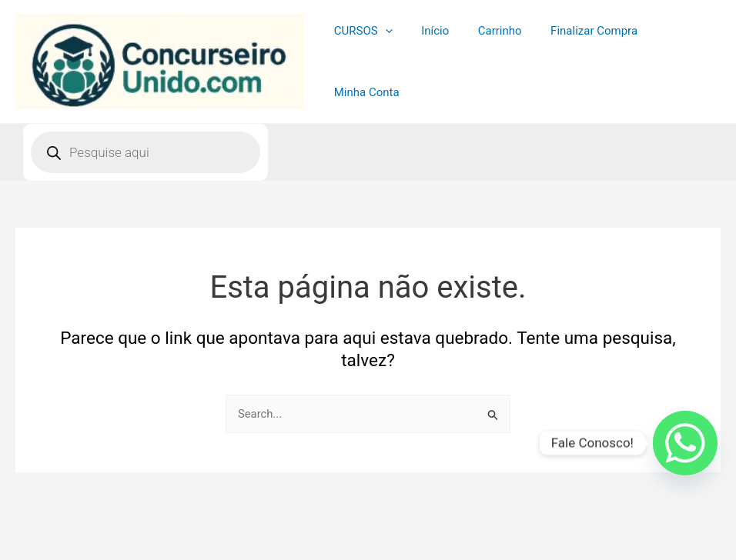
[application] (385, 59)
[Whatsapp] (685, 443)
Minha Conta (676, 59)
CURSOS (363, 59)
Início (430, 59)
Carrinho (488, 59)
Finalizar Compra (577, 59)
